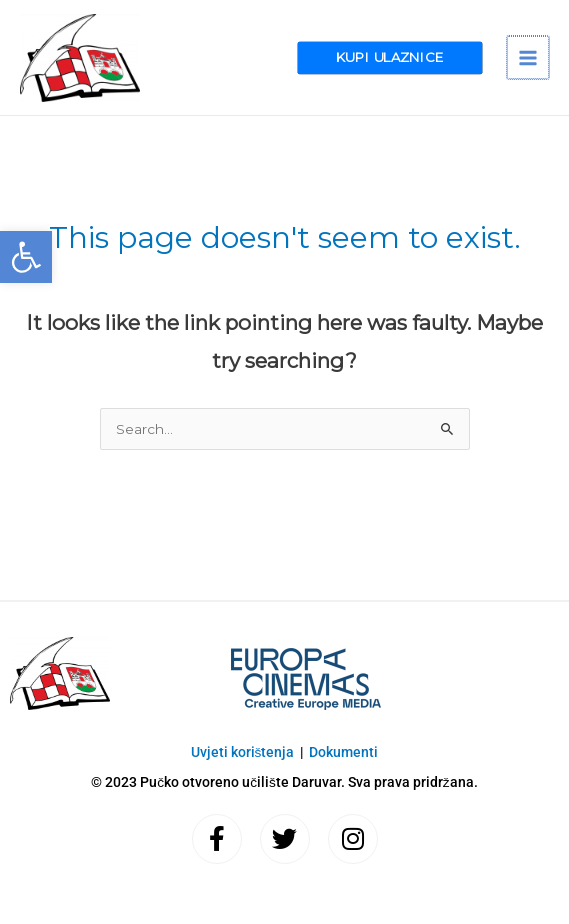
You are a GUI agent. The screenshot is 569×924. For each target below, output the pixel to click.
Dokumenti (343, 752)
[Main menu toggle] (528, 57)
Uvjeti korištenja (243, 752)
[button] (26, 257)
